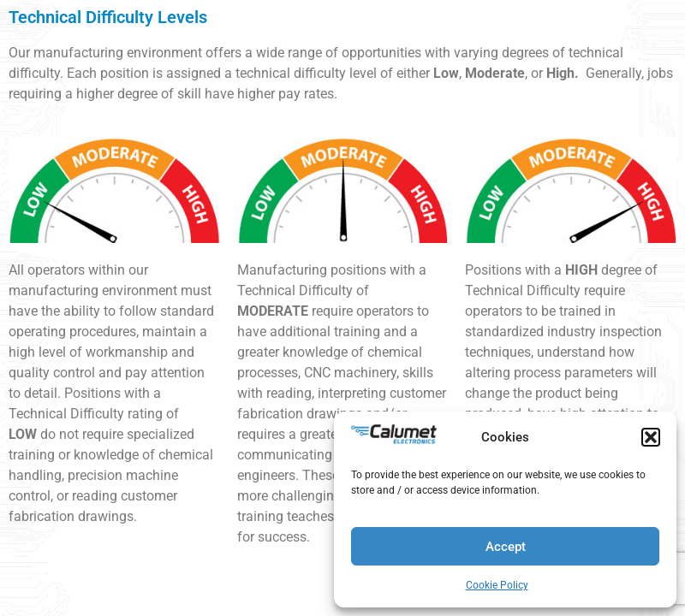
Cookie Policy (497, 585)
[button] (651, 437)
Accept (506, 547)
